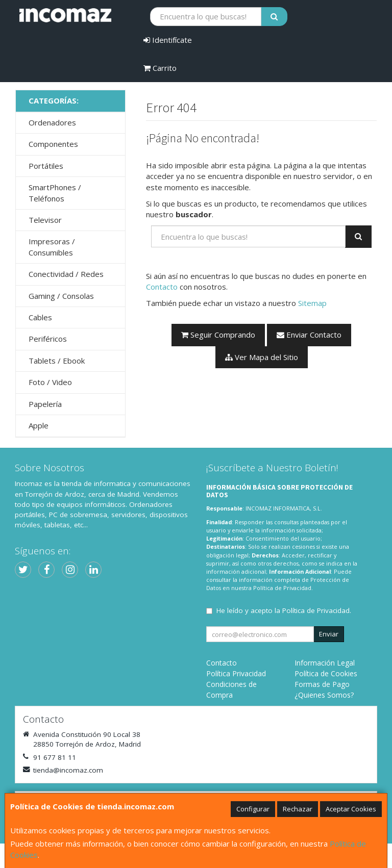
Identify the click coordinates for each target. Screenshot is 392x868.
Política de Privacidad (282, 588)
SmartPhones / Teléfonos (55, 193)
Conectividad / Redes (66, 274)
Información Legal (325, 663)
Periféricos (48, 339)
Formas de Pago (322, 684)
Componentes (53, 144)
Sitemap (312, 303)
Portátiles (46, 166)
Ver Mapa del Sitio (262, 357)
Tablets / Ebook (57, 361)
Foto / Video (50, 382)
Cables (40, 317)
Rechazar (298, 809)
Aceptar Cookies (351, 809)
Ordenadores (52, 122)
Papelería (45, 404)
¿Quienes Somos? (324, 695)
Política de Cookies (326, 673)
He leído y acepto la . (284, 610)
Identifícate (168, 40)
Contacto (162, 287)
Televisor (45, 220)
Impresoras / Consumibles (52, 247)
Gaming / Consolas (61, 296)
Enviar (329, 634)
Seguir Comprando (218, 335)
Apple (39, 425)
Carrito (160, 68)
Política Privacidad (236, 673)
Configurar (253, 809)
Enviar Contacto (309, 335)
